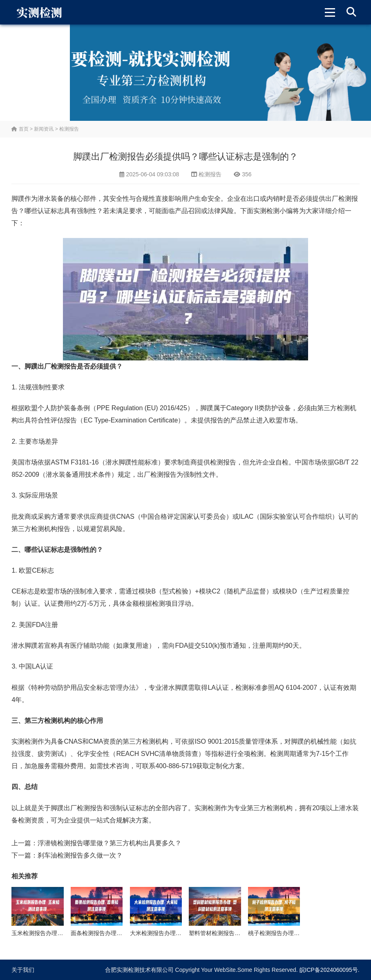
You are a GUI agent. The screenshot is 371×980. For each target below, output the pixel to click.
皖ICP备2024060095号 (329, 970)
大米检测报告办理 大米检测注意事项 (177, 933)
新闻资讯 (44, 129)
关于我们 (23, 970)
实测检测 (266, 211)
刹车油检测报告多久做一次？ (80, 855)
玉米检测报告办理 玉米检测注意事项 (58, 933)
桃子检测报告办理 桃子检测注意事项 (295, 933)
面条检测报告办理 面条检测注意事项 (117, 933)
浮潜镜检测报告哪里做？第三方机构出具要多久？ (110, 843)
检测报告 (69, 129)
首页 (20, 129)
